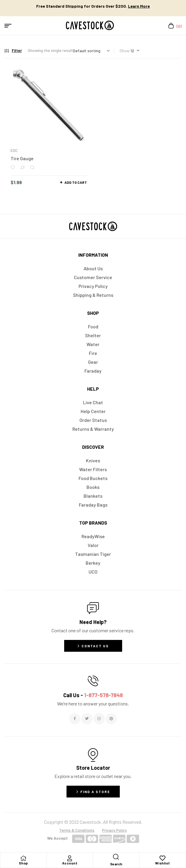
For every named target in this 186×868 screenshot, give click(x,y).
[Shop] (23, 858)
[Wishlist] (162, 858)
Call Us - (93, 695)
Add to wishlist (13, 167)
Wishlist (163, 863)
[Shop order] (91, 51)
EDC (14, 150)
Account (70, 863)
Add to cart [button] (76, 182)
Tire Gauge (22, 158)
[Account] (70, 858)
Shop (23, 863)
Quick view (32, 167)
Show (124, 51)
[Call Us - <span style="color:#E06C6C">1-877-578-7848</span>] (93, 681)
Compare (23, 167)
